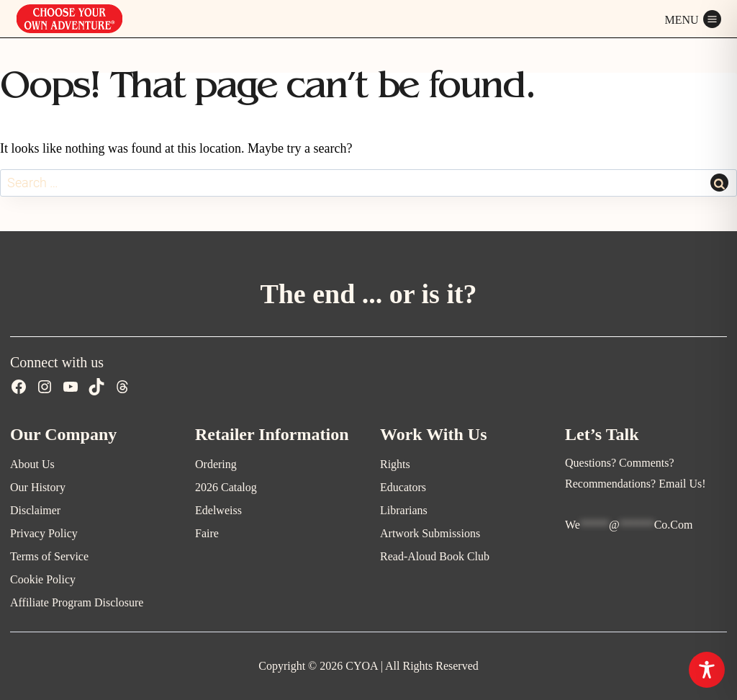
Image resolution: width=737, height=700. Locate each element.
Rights (395, 464)
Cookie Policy (43, 579)
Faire (207, 533)
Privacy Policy (44, 533)
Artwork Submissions (430, 533)
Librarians (404, 510)
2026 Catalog (226, 487)
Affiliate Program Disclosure (77, 602)
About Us (32, 464)
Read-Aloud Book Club (435, 556)
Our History (38, 487)
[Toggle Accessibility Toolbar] (707, 670)
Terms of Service (49, 556)
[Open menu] (693, 19)
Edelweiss (218, 510)
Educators (403, 487)
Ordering (216, 464)
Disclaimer (35, 510)
